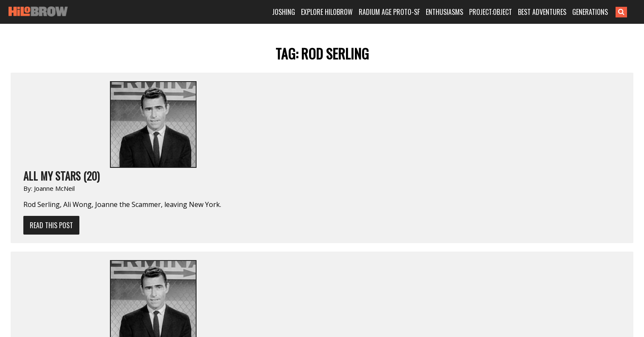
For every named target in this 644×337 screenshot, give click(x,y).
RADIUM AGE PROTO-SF (389, 12)
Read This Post (51, 225)
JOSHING (284, 12)
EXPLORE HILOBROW (327, 12)
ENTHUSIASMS (444, 12)
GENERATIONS (590, 12)
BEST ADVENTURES (542, 12)
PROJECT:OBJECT (491, 12)
